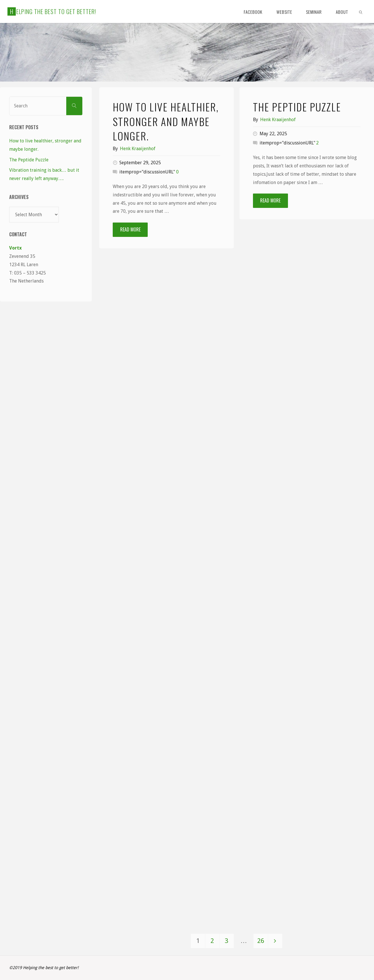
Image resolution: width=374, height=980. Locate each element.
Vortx (15, 248)
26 (261, 941)
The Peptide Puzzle (297, 107)
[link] (361, 11)
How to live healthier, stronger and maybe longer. (166, 121)
